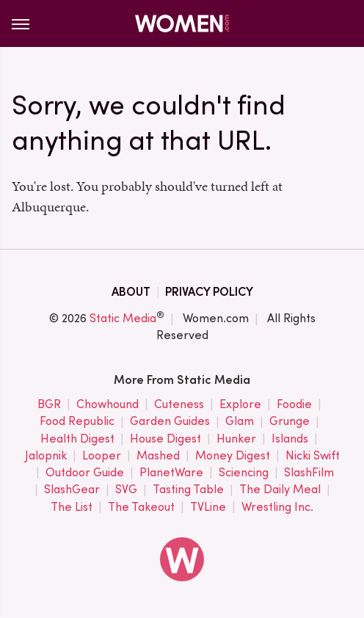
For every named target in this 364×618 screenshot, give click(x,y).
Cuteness (179, 405)
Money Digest (233, 456)
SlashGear (72, 490)
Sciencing (244, 473)
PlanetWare (171, 473)
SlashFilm (309, 473)
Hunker (236, 439)
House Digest (165, 439)
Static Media (123, 318)
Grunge (290, 422)
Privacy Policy (209, 292)
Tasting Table (188, 490)
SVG (126, 490)
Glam (240, 422)
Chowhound (108, 405)
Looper (102, 456)
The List (72, 508)
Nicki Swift (313, 456)
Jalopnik (46, 456)
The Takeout (141, 508)
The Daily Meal (280, 490)
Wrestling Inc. (277, 508)
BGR (49, 405)
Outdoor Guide (85, 473)
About (131, 292)
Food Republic (77, 422)
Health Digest (77, 439)
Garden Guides (170, 422)
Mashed (158, 456)
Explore (240, 405)
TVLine (208, 508)
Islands (290, 439)
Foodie (294, 405)
